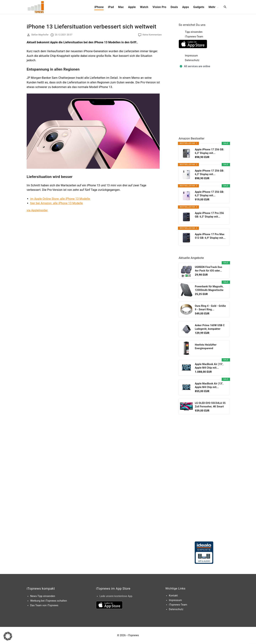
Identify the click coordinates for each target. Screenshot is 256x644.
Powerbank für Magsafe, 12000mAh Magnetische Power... (209, 288)
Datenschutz (192, 60)
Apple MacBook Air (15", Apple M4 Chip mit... (209, 366)
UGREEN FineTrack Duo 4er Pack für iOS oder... (209, 269)
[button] (8, 636)
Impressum (191, 56)
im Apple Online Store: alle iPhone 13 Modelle (60, 199)
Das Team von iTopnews (44, 605)
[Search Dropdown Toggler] (225, 7)
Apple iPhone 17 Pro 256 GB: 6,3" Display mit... (209, 215)
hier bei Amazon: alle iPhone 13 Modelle (57, 203)
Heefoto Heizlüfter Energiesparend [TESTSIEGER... (206, 347)
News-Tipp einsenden (43, 596)
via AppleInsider (37, 210)
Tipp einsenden (194, 32)
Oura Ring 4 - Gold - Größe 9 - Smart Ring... (210, 308)
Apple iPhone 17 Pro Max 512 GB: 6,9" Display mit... (210, 236)
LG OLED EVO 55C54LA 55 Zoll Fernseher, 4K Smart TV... (210, 405)
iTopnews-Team (194, 37)
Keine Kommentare (152, 35)
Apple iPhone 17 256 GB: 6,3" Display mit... (209, 151)
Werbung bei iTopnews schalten (49, 601)
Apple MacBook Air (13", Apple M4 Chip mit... (209, 385)
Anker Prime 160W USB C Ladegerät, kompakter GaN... (210, 327)
